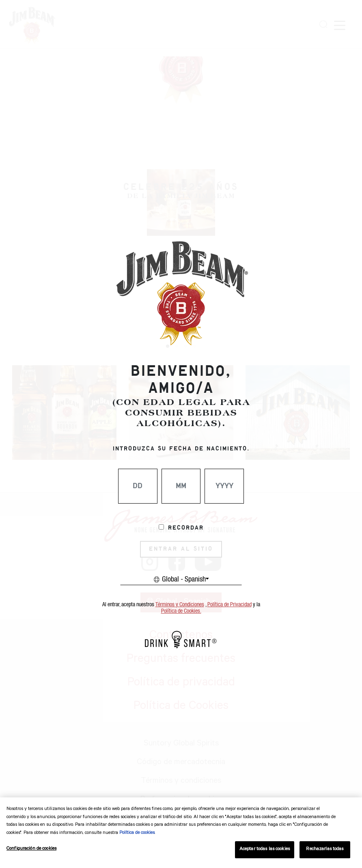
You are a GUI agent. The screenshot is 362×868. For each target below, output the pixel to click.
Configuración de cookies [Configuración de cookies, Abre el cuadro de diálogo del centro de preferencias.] (31, 849)
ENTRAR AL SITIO (181, 549)
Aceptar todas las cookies (265, 850)
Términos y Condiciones (180, 605)
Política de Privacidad (229, 605)
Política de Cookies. (181, 611)
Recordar (186, 528)
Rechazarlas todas (325, 850)
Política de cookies (137, 833)
